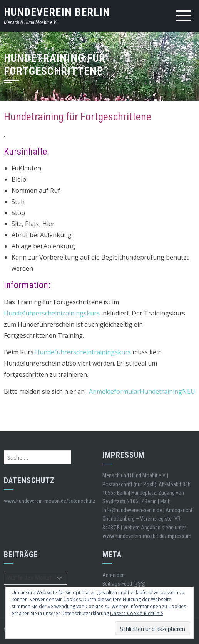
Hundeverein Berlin (57, 12)
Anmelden (114, 575)
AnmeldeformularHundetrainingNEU (142, 391)
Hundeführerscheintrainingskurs (52, 313)
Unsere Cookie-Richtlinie (137, 613)
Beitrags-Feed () (124, 584)
